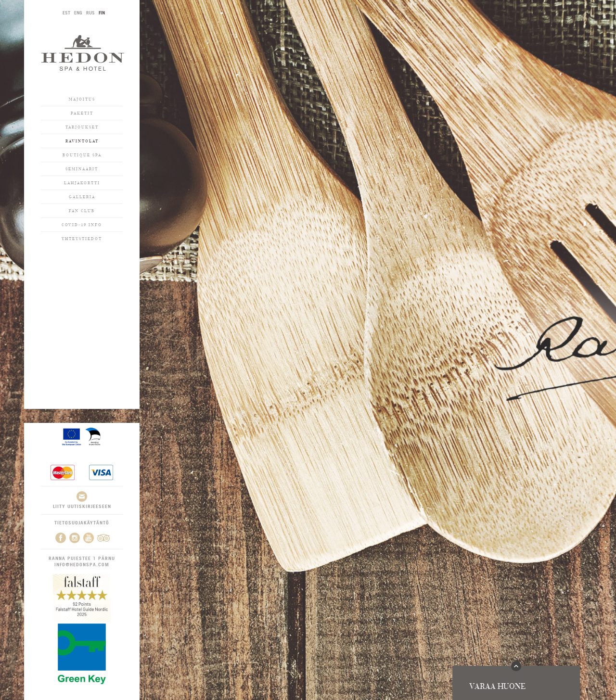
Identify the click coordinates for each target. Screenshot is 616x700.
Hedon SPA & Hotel (83, 53)
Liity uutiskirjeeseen (82, 500)
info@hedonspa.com (82, 564)
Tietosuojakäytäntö (82, 522)
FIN (102, 13)
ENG (78, 13)
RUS (90, 13)
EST (66, 13)
